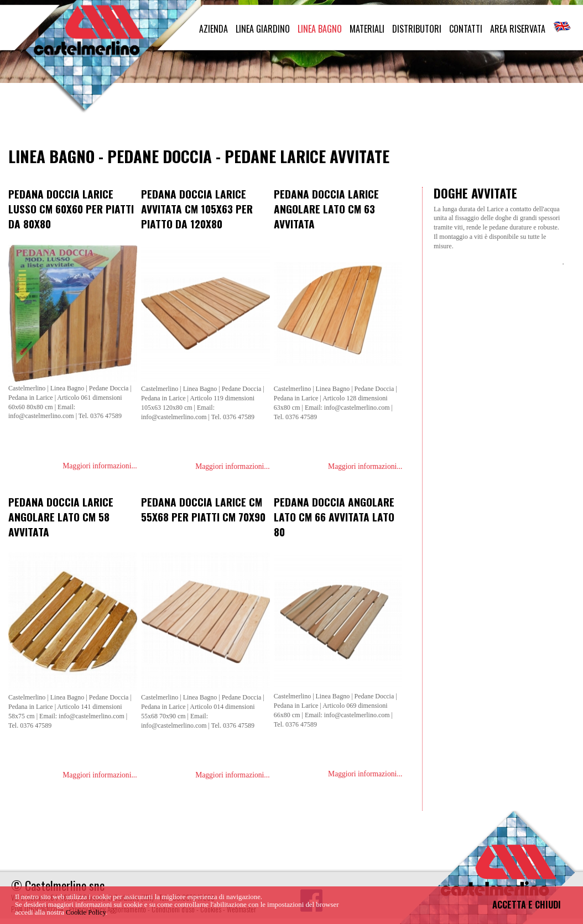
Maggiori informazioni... (100, 466)
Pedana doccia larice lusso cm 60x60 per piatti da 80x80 (71, 209)
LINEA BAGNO (320, 29)
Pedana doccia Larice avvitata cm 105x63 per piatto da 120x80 (197, 209)
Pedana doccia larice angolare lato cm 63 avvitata (326, 209)
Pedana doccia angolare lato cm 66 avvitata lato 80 (334, 517)
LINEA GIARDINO (263, 29)
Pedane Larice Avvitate (307, 156)
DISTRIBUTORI (417, 29)
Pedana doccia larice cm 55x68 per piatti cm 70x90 (203, 509)
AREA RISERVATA (518, 29)
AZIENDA (214, 29)
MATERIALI (367, 29)
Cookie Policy (86, 912)
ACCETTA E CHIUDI (527, 905)
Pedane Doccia (160, 156)
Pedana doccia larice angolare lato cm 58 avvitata (61, 517)
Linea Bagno (51, 156)
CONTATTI (466, 29)
